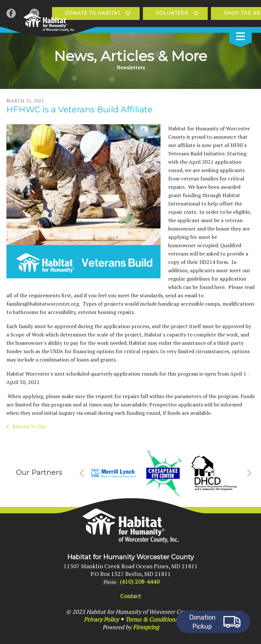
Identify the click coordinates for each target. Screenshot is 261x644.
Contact (130, 596)
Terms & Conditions (151, 619)
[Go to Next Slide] (249, 473)
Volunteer (172, 13)
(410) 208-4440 (140, 581)
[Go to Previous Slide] (82, 473)
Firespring (146, 627)
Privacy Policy (101, 619)
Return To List (29, 426)
